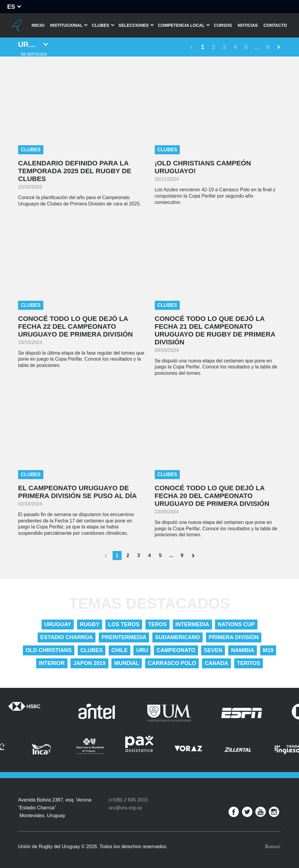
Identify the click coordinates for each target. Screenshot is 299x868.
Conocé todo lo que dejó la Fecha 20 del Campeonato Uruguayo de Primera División (212, 496)
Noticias (248, 25)
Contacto (275, 25)
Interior (52, 663)
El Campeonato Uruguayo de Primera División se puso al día (77, 492)
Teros (157, 624)
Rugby (90, 624)
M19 (268, 650)
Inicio (38, 25)
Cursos (223, 25)
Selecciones (134, 25)
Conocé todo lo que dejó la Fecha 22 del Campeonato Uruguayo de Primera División (75, 326)
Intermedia (192, 624)
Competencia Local (181, 25)
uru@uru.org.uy (125, 808)
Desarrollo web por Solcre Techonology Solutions (273, 846)
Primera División (234, 637)
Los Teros (124, 624)
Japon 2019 (89, 663)
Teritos (249, 663)
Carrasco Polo (172, 663)
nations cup (236, 624)
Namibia (243, 650)
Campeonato (176, 650)
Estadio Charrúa (67, 637)
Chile (120, 650)
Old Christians (49, 650)
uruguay (58, 624)
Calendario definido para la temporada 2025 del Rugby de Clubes (75, 171)
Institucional (66, 25)
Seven (213, 650)
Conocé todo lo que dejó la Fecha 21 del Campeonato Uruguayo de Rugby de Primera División (215, 330)
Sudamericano (178, 637)
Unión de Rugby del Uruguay (16, 25)
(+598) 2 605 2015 (128, 800)
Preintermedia (124, 637)
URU (142, 650)
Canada (216, 663)
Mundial (127, 663)
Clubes (101, 25)
